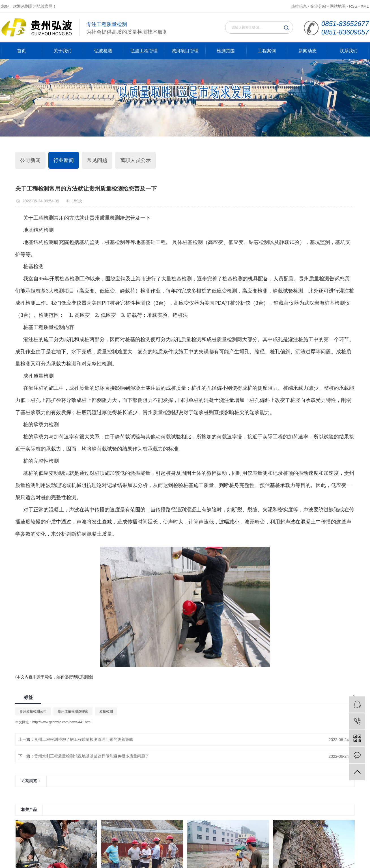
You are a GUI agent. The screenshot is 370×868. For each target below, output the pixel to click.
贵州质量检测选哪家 (73, 711)
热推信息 (299, 6)
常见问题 (97, 160)
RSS (353, 6)
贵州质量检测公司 (33, 711)
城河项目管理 (185, 51)
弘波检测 (103, 51)
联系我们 (349, 51)
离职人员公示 (135, 160)
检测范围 (226, 51)
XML (365, 6)
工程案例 (267, 51)
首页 (21, 51)
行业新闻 (64, 160)
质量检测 (106, 711)
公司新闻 (30, 160)
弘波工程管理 (144, 51)
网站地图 (338, 6)
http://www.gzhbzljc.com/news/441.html (62, 722)
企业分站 (318, 6)
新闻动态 (307, 51)
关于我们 (63, 51)
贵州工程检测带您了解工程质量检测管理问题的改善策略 (84, 739)
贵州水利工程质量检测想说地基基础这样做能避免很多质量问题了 (92, 756)
